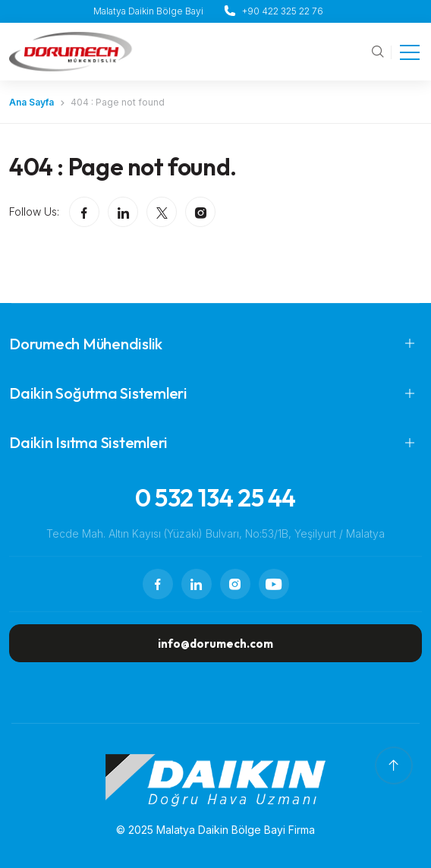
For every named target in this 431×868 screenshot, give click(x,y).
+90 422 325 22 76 (283, 11)
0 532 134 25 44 (215, 497)
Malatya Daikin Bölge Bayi (148, 11)
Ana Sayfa (31, 102)
